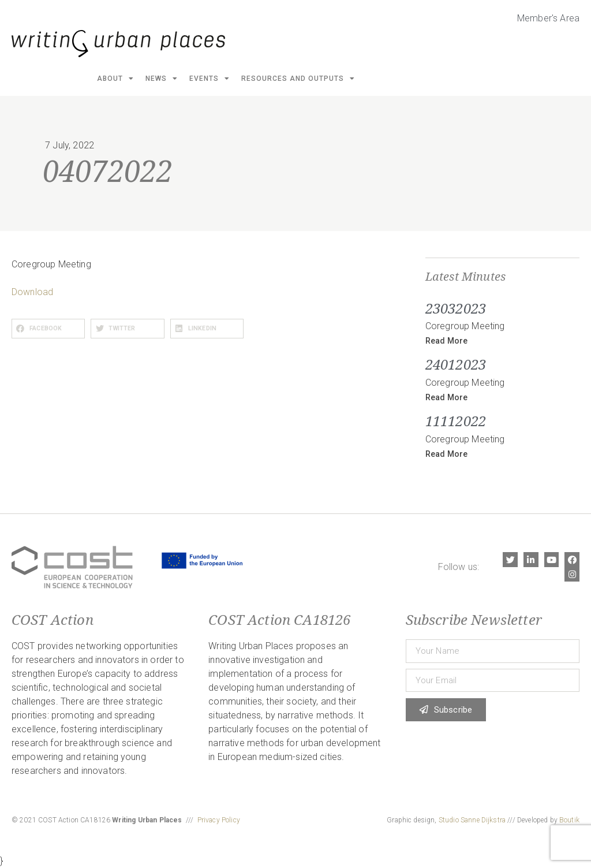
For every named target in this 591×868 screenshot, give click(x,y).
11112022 (456, 421)
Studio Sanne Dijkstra (472, 820)
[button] (48, 329)
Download (32, 292)
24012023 (456, 364)
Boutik (569, 820)
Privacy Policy (219, 820)
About (115, 79)
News (162, 79)
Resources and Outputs (298, 79)
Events (210, 79)
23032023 (456, 308)
